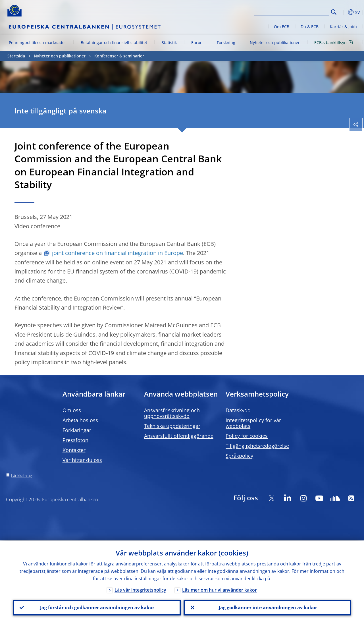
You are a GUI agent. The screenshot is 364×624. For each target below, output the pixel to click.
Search (334, 12)
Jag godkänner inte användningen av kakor (267, 607)
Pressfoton (75, 440)
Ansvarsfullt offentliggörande (179, 436)
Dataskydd (238, 410)
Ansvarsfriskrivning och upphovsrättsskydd (172, 413)
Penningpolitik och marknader (38, 43)
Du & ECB (310, 27)
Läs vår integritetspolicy (140, 589)
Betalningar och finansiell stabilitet (114, 43)
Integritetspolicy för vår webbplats (253, 423)
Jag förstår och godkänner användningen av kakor (97, 607)
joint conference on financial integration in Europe (117, 253)
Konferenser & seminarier (119, 56)
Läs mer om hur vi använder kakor (220, 589)
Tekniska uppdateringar (172, 426)
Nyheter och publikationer (275, 43)
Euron (197, 43)
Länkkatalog (21, 475)
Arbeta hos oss (80, 420)
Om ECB (282, 27)
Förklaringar (77, 430)
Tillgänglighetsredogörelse (257, 446)
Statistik (169, 43)
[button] (343, 12)
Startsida (16, 56)
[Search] (301, 11)
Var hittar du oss (82, 460)
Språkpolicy (239, 456)
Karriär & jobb (343, 27)
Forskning (226, 43)
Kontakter (74, 450)
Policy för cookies (247, 436)
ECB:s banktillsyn (335, 42)
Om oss (72, 410)
